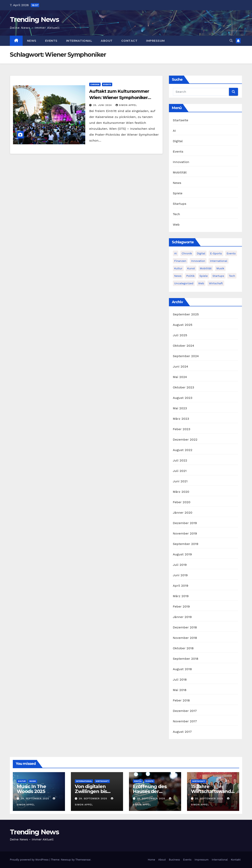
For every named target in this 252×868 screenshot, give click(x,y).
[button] (231, 41)
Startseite (181, 120)
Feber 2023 (182, 429)
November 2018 (185, 638)
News (32, 41)
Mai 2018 (180, 690)
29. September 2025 (35, 799)
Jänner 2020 (183, 513)
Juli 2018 (180, 679)
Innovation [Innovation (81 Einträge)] (198, 261)
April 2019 (181, 586)
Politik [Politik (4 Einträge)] (190, 276)
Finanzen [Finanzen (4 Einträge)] (180, 261)
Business (174, 860)
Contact (129, 41)
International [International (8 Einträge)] (218, 261)
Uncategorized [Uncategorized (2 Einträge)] (184, 283)
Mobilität (180, 172)
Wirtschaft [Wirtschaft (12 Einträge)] (216, 283)
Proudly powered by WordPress (30, 860)
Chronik (95, 84)
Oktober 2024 (183, 346)
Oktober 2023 (183, 387)
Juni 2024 (181, 366)
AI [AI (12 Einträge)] (176, 253)
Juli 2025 (180, 335)
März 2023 (181, 419)
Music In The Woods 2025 (31, 789)
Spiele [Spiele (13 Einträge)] (204, 276)
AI (174, 131)
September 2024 (186, 356)
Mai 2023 (180, 408)
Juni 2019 (180, 575)
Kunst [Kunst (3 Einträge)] (191, 268)
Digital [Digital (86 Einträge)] (201, 253)
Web (176, 225)
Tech (176, 214)
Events (51, 41)
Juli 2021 (180, 471)
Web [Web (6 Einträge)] (201, 283)
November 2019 (185, 533)
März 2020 (181, 492)
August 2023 (183, 398)
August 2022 (183, 450)
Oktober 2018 (183, 648)
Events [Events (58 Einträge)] (231, 253)
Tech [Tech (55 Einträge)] (232, 276)
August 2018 (182, 669)
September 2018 (186, 659)
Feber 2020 (182, 502)
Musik (33, 781)
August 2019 (182, 554)
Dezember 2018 (185, 627)
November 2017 (185, 721)
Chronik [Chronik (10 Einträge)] (187, 253)
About (107, 41)
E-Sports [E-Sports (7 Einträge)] (216, 253)
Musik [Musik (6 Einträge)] (220, 268)
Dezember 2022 (185, 440)
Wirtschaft (102, 781)
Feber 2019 (181, 606)
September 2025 (186, 314)
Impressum (155, 41)
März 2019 (181, 596)
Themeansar (83, 860)
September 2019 (186, 544)
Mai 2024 (180, 377)
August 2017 (182, 732)
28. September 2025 (151, 799)
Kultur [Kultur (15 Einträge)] (178, 268)
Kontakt (236, 860)
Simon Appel (126, 105)
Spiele (178, 193)
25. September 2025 (210, 799)
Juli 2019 (180, 565)
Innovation (181, 162)
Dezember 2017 (185, 711)
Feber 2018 (181, 700)
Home (151, 860)
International (79, 41)
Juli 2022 (180, 460)
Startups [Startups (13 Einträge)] (218, 276)
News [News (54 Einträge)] (178, 276)
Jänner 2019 (182, 617)
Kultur (22, 781)
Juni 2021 (180, 481)
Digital (178, 141)
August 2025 (183, 325)
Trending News (34, 19)
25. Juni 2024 (103, 105)
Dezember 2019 (185, 523)
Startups (180, 204)
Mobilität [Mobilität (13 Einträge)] (206, 268)
